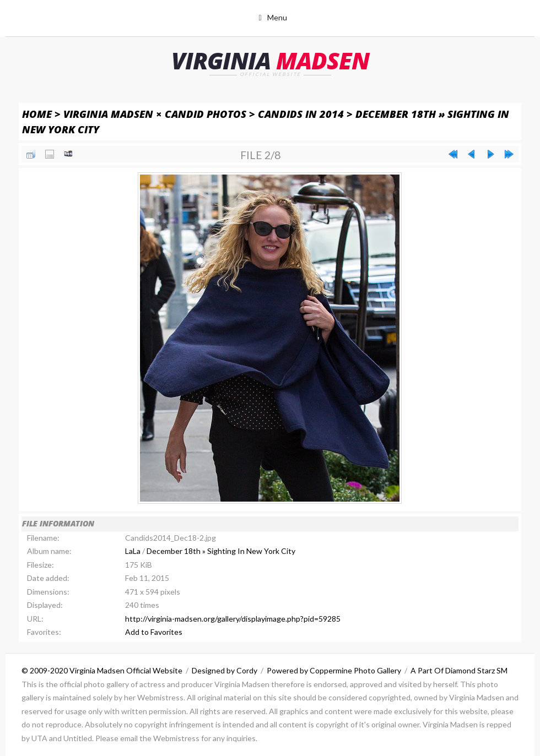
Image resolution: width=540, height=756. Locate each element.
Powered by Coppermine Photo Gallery (334, 670)
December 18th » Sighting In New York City (221, 551)
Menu (277, 17)
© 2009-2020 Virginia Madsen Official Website (102, 670)
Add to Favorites (154, 632)
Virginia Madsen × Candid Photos (155, 114)
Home (37, 114)
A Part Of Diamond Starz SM (459, 670)
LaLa (133, 551)
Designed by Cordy (225, 670)
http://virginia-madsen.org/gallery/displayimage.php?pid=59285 (233, 619)
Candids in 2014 (301, 114)
